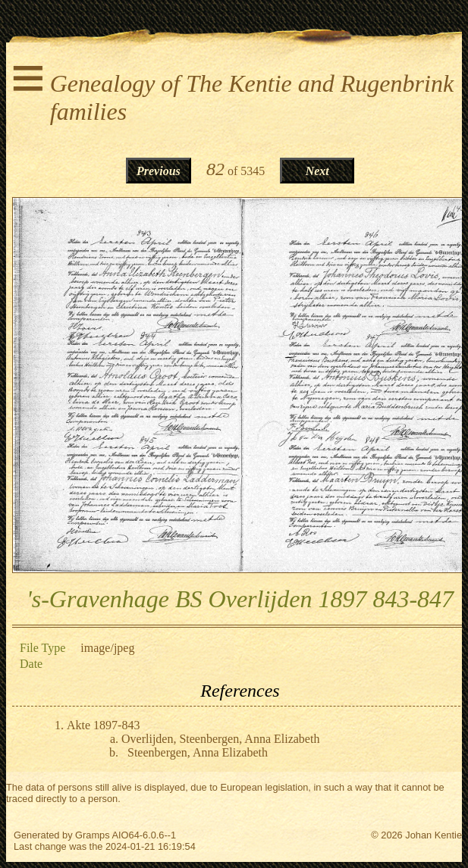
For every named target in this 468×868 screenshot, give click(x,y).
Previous (159, 171)
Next (317, 171)
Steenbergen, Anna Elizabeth (198, 752)
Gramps (93, 835)
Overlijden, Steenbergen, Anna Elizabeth (220, 739)
